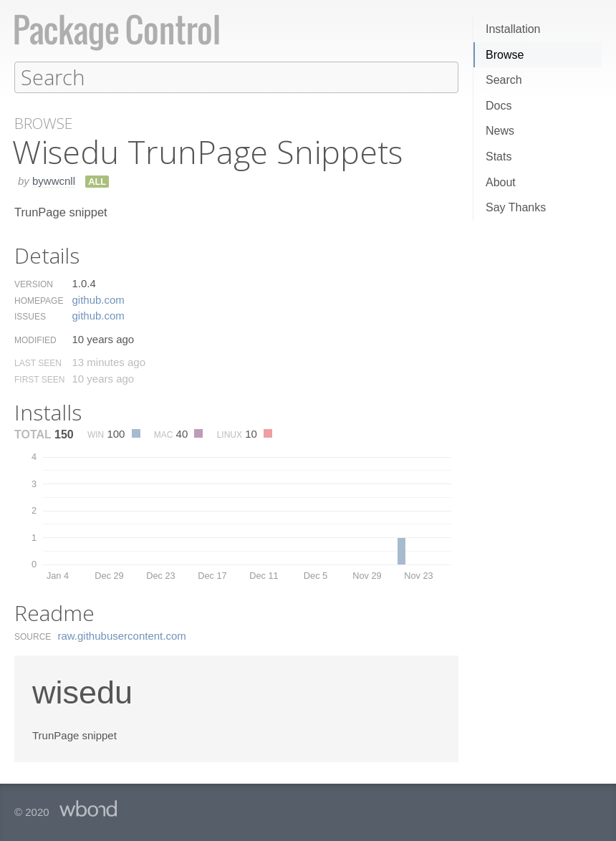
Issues (30, 316)
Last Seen (38, 362)
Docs (499, 106)
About (501, 182)
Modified (35, 340)
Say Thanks (516, 207)
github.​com (98, 299)
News (500, 131)
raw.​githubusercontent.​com (122, 635)
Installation (513, 29)
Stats (499, 157)
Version (34, 284)
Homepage (39, 300)
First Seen (39, 379)
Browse (505, 55)
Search (504, 80)
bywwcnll (54, 180)
